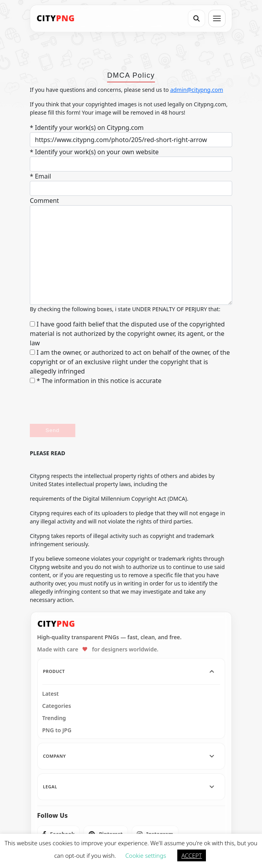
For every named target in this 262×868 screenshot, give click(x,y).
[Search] (196, 18)
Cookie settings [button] (146, 855)
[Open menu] (217, 18)
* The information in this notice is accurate (96, 381)
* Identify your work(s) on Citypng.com (87, 128)
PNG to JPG (57, 730)
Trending (54, 718)
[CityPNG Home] (56, 18)
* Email (40, 176)
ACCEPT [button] (191, 855)
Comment (44, 201)
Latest (51, 694)
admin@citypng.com (197, 90)
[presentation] (89, 405)
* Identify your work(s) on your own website (94, 152)
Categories (57, 706)
